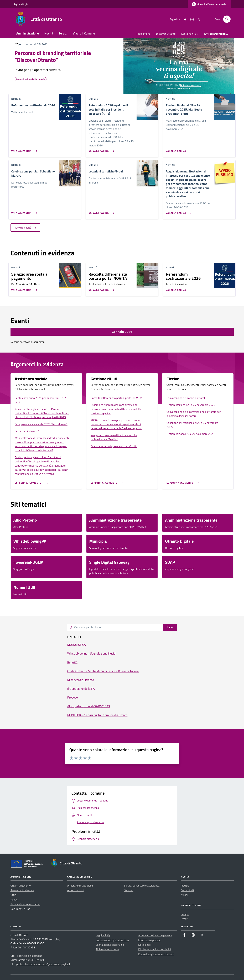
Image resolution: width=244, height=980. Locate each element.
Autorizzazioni (76, 890)
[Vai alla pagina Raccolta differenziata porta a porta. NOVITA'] (101, 289)
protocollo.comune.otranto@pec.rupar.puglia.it (43, 964)
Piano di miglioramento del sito (156, 954)
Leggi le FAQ (103, 935)
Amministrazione (28, 33)
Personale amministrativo (25, 904)
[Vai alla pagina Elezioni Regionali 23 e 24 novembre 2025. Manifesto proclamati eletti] (178, 150)
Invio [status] (170, 627)
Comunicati (187, 890)
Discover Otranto (166, 34)
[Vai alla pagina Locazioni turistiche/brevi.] (101, 211)
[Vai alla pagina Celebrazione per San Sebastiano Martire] (24, 211)
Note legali (144, 945)
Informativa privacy (149, 940)
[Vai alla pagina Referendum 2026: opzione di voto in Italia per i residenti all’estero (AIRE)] (101, 150)
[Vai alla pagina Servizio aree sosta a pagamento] (24, 289)
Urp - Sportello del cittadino (26, 956)
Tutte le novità (25, 227)
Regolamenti (143, 34)
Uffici (14, 895)
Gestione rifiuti (190, 34)
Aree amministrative (22, 890)
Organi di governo (21, 885)
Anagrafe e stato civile (80, 885)
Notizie (185, 885)
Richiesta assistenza (108, 949)
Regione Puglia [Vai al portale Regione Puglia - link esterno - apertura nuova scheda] (21, 4)
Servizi (63, 33)
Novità (49, 33)
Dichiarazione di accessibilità (155, 949)
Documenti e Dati (20, 909)
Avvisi (184, 895)
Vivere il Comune (84, 33)
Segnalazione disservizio (110, 945)
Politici (14, 899)
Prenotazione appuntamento (112, 940)
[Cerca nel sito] (227, 19)
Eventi (185, 919)
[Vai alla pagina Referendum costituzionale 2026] (24, 150)
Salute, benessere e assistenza (142, 885)
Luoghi (185, 914)
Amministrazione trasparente (155, 935)
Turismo (129, 890)
